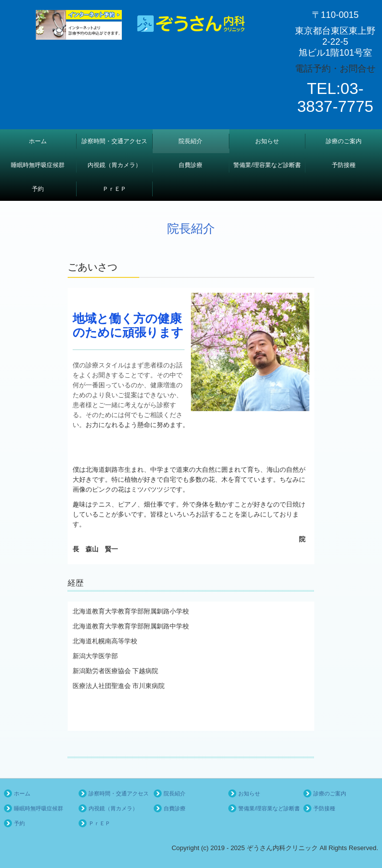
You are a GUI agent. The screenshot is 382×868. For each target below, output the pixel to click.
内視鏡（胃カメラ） (114, 165)
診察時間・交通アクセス (114, 141)
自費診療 (191, 165)
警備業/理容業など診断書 (267, 165)
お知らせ (267, 141)
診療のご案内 (344, 141)
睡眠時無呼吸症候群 (38, 165)
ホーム (38, 141)
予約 (38, 189)
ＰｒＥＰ (114, 189)
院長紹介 (191, 141)
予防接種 (344, 165)
